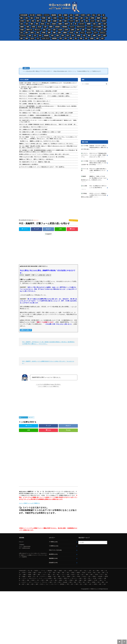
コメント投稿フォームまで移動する (29, 503)
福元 (95, 24)
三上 (38, 38)
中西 (84, 35)
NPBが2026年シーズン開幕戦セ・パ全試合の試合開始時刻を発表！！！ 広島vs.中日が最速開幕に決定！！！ (45, 115)
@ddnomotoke (26, 548)
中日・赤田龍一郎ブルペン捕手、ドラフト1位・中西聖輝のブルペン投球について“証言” (40, 132)
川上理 (71, 32)
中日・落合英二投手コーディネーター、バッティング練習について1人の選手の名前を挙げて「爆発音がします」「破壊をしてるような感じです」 (48, 121)
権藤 (54, 32)
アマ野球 (53, 542)
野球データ (29, 29)
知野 (37, 24)
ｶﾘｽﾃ (48, 24)
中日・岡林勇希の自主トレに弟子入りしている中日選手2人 (33, 134)
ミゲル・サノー (46, 38)
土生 (22, 32)
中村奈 (33, 27)
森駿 (100, 24)
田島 (81, 38)
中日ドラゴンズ (81, 27)
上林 (82, 21)
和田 (78, 29)
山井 (86, 38)
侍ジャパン (38, 29)
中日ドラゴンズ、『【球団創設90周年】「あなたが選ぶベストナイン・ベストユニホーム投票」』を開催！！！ (46, 93)
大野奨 (92, 38)
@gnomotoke (27, 546)
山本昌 (66, 29)
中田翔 (44, 18)
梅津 (77, 18)
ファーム (47, 15)
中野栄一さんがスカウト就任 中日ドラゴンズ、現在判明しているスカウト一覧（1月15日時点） (42, 157)
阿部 (71, 38)
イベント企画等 (97, 27)
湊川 (103, 38)
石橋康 (55, 21)
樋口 (105, 27)
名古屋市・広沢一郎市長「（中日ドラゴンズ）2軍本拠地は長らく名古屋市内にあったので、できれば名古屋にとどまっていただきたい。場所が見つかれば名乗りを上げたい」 (48, 83)
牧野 (27, 38)
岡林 (22, 18)
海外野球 (53, 554)
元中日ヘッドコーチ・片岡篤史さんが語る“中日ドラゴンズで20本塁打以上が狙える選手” (94, 195)
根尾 (60, 15)
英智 (58, 35)
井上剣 (39, 27)
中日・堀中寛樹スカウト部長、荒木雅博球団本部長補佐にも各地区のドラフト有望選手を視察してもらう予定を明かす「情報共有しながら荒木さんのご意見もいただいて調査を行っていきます (48, 151)
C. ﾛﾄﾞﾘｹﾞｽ (82, 24)
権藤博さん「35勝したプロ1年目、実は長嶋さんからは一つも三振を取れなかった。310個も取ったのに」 (94, 179)
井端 (44, 29)
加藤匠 (60, 24)
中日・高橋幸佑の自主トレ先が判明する (29, 164)
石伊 (105, 24)
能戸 (100, 35)
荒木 (55, 29)
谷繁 (83, 29)
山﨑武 (72, 29)
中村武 (89, 29)
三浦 (45, 27)
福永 (32, 18)
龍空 (71, 18)
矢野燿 (79, 35)
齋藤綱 (89, 24)
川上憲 (60, 29)
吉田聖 (77, 15)
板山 (87, 21)
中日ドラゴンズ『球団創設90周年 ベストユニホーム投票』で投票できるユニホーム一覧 (94, 155)
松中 (68, 35)
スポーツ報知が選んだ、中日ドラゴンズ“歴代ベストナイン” (33, 127)
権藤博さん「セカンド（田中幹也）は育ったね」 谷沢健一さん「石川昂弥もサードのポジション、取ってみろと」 (47, 143)
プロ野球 (54, 546)
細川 (89, 15)
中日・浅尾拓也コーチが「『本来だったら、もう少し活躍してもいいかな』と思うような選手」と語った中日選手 (46, 113)
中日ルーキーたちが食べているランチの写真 (30, 110)
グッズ (89, 27)
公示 (35, 35)
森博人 (32, 32)
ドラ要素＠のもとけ (94, 589)
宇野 (63, 35)
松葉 (98, 21)
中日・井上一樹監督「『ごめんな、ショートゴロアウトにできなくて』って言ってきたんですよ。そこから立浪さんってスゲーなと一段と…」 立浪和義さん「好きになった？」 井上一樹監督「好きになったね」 (48, 138)
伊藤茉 (51, 27)
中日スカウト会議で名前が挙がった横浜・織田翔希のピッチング (94, 170)
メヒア (93, 21)
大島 (87, 18)
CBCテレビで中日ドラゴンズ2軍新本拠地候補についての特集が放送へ (36, 118)
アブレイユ (23, 35)
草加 (28, 21)
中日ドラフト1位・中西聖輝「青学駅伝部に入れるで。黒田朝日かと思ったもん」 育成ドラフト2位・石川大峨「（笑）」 (48, 124)
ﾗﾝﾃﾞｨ (96, 32)
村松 (27, 18)
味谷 (38, 32)
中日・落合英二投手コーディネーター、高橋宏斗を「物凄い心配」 (35, 162)
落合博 (54, 24)
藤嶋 (49, 21)
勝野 (61, 21)
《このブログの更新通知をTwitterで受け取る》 (48, 384)
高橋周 (99, 18)
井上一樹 (32, 15)
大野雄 (92, 18)
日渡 (100, 29)
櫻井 (89, 35)
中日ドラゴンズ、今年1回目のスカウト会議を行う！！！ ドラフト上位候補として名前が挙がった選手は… (45, 96)
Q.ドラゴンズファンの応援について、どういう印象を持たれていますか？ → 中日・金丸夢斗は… (42, 167)
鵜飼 (49, 18)
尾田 (77, 21)
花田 (22, 38)
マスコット (103, 32)
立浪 (99, 15)
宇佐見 (42, 24)
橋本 (66, 21)
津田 (38, 21)
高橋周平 (32, 417)
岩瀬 (59, 32)
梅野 (32, 24)
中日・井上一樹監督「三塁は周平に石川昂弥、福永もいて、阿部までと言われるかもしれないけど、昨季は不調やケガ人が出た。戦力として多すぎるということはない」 (48, 147)
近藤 (105, 29)
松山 (94, 15)
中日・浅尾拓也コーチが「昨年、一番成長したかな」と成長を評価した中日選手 (38, 91)
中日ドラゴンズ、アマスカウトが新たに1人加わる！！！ (33, 98)
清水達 (105, 18)
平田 (61, 38)
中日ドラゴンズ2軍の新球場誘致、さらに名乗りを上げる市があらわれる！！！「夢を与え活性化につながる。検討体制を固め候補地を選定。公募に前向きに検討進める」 (48, 107)
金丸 (71, 15)
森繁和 (65, 32)
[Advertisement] (63, 53)
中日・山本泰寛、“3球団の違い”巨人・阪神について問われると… (35, 103)
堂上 (76, 38)
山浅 (22, 24)
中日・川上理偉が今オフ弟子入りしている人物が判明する (94, 187)
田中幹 (37, 18)
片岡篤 (44, 32)
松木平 (104, 21)
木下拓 (22, 21)
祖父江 (44, 21)
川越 (77, 32)
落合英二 (39, 15)
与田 (73, 35)
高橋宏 (66, 15)
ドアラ (71, 21)
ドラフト (72, 27)
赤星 (98, 38)
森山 (27, 32)
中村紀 (22, 29)
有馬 (28, 27)
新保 (105, 35)
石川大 (32, 38)
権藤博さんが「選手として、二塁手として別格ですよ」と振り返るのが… (37, 159)
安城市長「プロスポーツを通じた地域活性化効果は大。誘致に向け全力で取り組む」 (94, 147)
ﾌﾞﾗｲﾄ (61, 18)
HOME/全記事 (24, 15)
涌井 (82, 18)
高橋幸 (22, 27)
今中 (95, 29)
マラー (83, 32)
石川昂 (83, 15)
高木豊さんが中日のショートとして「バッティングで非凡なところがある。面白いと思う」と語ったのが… (44, 154)
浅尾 (30, 35)
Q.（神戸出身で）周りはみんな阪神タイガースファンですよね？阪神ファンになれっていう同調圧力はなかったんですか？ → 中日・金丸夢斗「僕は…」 (48, 88)
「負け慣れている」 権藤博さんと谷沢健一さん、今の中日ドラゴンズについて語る (39, 141)
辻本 (66, 18)
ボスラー (89, 32)
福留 (49, 32)
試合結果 (58, 27)
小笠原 (55, 18)
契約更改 (55, 38)
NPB (40, 35)
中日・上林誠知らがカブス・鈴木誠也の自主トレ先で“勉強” (33, 129)
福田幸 (66, 24)
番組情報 (54, 15)
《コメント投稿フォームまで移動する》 (48, 386)
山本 (27, 24)
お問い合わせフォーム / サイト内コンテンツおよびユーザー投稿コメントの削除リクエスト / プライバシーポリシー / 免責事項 (33, 555)
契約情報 (65, 27)
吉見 (49, 29)
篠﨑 (94, 35)
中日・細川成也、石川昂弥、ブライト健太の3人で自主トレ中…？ (35, 101)
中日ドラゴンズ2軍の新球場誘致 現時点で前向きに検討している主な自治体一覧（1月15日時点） (94, 163)
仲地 (33, 21)
